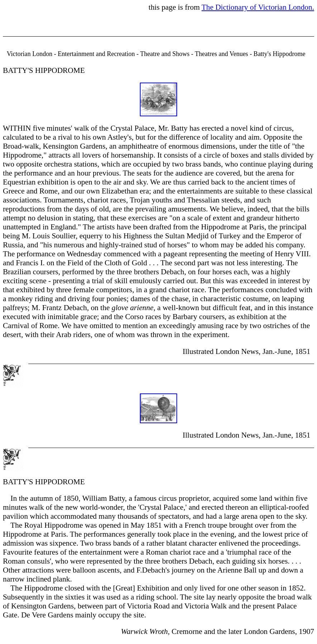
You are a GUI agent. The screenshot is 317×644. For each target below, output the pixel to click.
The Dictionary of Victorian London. (258, 7)
